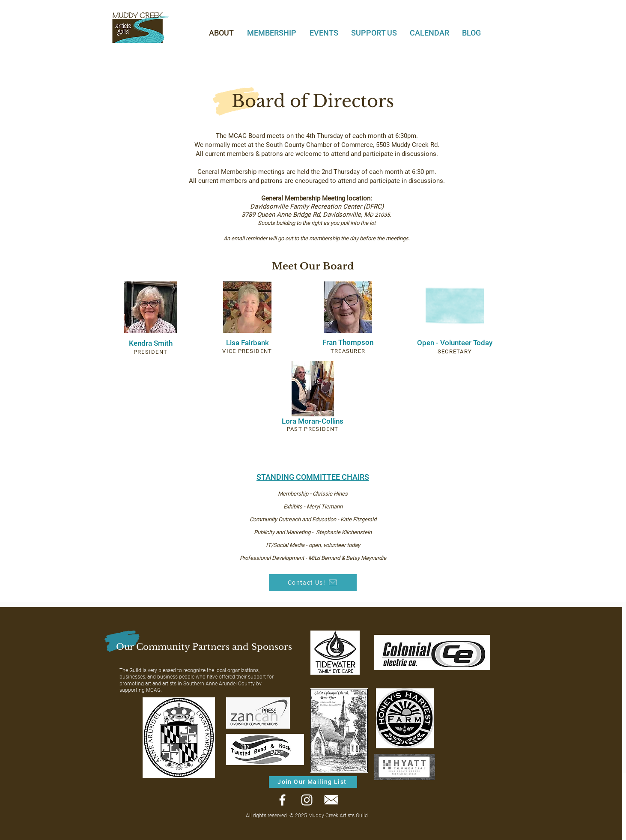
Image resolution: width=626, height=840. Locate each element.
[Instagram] (307, 800)
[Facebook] (282, 800)
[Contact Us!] (313, 583)
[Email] (331, 800)
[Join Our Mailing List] (313, 782)
